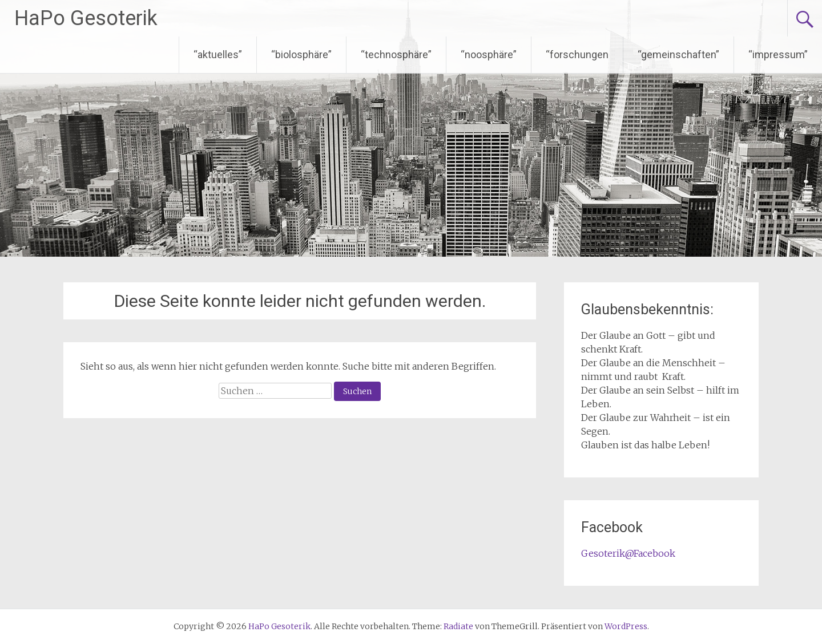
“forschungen (577, 54)
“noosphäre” (489, 54)
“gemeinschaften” (678, 54)
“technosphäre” (396, 54)
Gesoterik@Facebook (628, 553)
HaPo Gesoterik (86, 18)
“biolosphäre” (301, 54)
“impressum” (778, 54)
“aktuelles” (218, 54)
